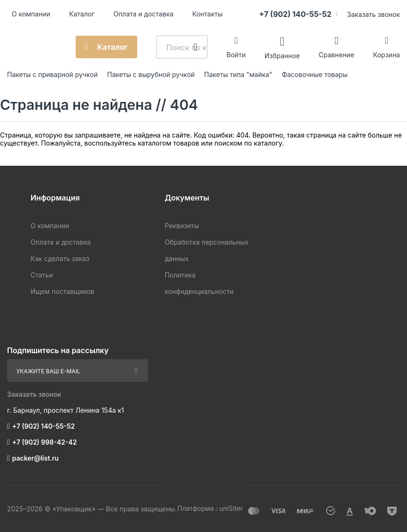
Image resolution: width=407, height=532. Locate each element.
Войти (236, 55)
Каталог (82, 14)
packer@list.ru (35, 458)
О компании (31, 14)
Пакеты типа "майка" (238, 74)
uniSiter (231, 508)
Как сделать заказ (60, 258)
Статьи (42, 275)
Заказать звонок (373, 14)
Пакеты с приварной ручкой (52, 74)
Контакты (207, 14)
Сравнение (337, 55)
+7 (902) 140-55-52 (295, 14)
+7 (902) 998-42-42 (45, 442)
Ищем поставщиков (62, 291)
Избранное (282, 55)
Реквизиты (182, 226)
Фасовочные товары (314, 74)
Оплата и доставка (143, 14)
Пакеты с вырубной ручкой (151, 74)
